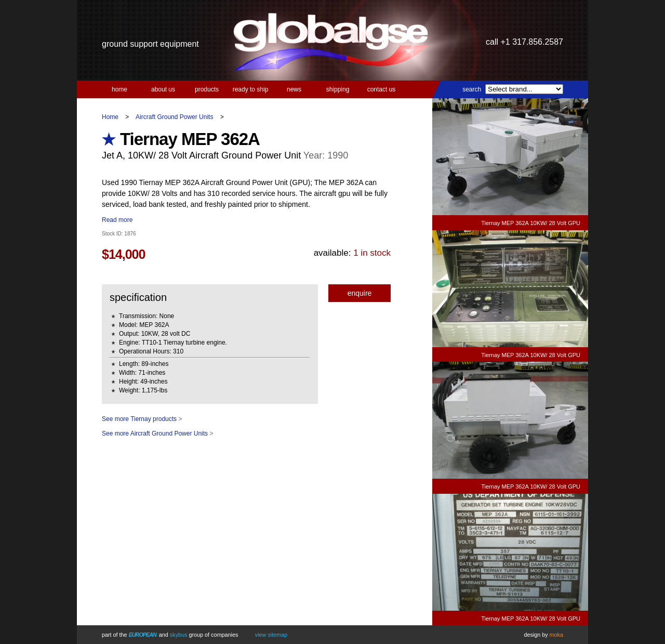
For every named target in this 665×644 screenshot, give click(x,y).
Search (472, 89)
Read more (117, 220)
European (143, 635)
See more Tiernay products (139, 419)
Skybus (179, 635)
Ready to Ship (251, 89)
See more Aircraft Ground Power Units (155, 433)
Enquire (360, 293)
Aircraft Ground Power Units (174, 117)
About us (163, 89)
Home (119, 89)
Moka (556, 635)
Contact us (382, 89)
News (294, 89)
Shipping (338, 89)
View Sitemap (271, 635)
